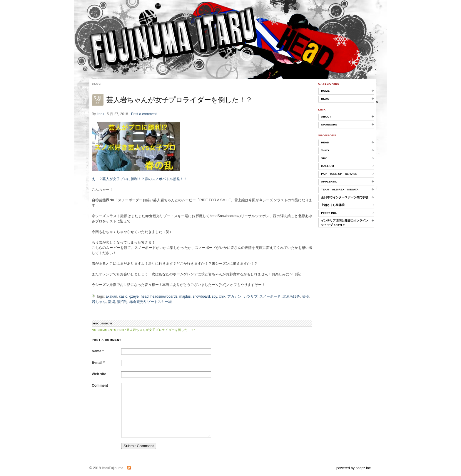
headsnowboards (164, 296)
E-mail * (98, 363)
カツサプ (250, 296)
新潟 (111, 302)
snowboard (201, 296)
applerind (329, 181)
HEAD (325, 142)
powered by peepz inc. (354, 468)
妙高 (306, 296)
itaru (100, 114)
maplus (185, 296)
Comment (100, 386)
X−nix (325, 150)
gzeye (134, 296)
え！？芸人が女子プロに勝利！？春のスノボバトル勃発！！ (139, 179)
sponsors (329, 124)
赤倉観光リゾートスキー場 (151, 302)
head (145, 296)
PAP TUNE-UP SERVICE (339, 174)
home (325, 91)
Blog (325, 99)
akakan (112, 296)
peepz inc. (329, 213)
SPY (324, 158)
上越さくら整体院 (333, 205)
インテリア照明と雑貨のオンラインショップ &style (345, 223)
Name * (98, 351)
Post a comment (144, 114)
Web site (99, 374)
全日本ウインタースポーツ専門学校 (345, 197)
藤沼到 (122, 302)
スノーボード (270, 296)
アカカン (234, 296)
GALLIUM (328, 166)
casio (123, 296)
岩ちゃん (99, 302)
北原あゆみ (291, 296)
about (326, 117)
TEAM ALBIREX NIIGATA (340, 189)
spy (215, 296)
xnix (222, 296)
